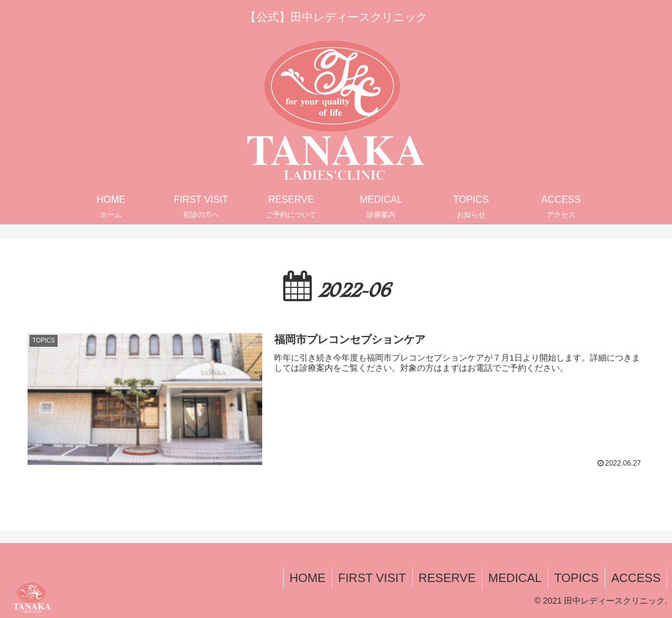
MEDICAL (515, 578)
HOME (308, 578)
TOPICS (577, 578)
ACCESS (636, 578)
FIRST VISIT (372, 578)
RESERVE (447, 578)
